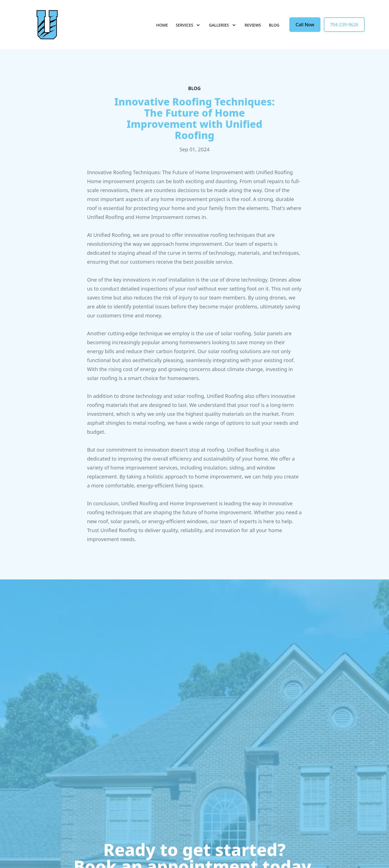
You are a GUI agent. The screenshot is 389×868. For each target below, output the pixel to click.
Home (162, 25)
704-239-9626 (344, 25)
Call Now (305, 25)
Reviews (253, 25)
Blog (274, 25)
